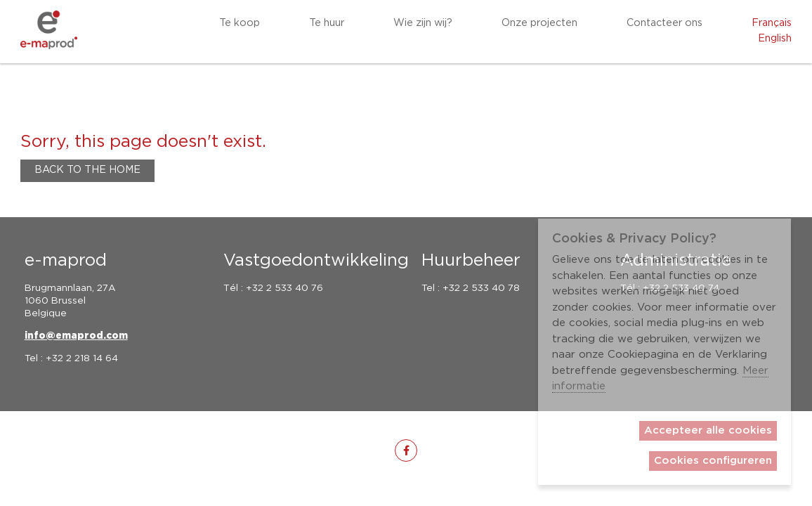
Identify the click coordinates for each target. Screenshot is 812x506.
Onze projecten (539, 23)
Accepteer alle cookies (708, 430)
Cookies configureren (713, 461)
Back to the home (87, 170)
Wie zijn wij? (423, 23)
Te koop (240, 23)
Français (772, 23)
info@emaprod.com (76, 336)
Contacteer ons (664, 23)
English (775, 39)
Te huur (327, 23)
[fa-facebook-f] (406, 450)
